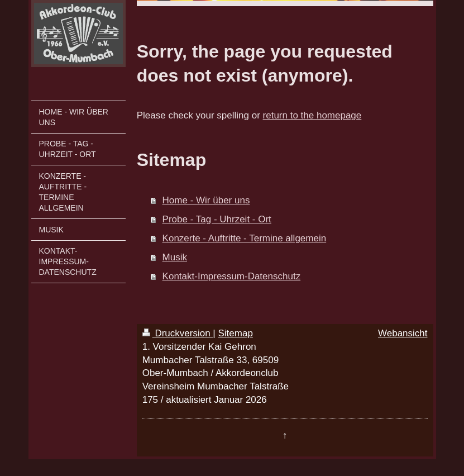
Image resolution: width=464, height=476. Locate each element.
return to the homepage (312, 115)
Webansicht (403, 333)
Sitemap (236, 333)
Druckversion (178, 333)
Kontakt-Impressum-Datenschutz (232, 276)
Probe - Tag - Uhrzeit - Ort (217, 219)
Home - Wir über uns (206, 200)
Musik (175, 257)
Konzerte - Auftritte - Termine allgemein (245, 238)
